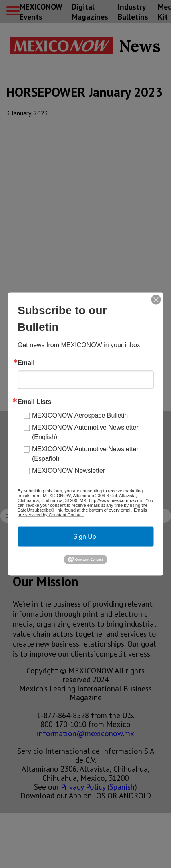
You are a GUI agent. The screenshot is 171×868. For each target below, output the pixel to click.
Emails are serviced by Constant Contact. (82, 512)
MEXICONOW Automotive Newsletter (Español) (85, 454)
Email (26, 363)
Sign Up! (85, 537)
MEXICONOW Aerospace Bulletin (80, 415)
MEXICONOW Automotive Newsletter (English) (85, 432)
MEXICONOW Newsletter (68, 471)
